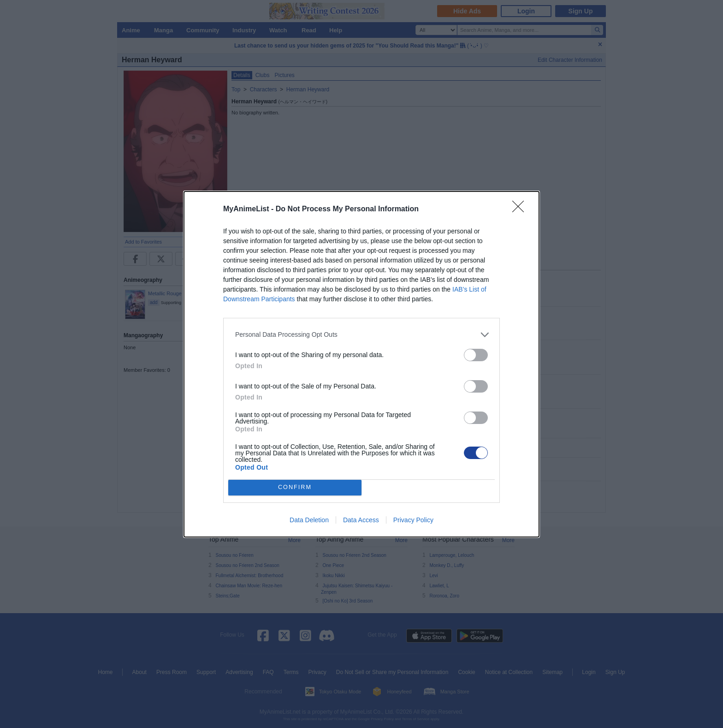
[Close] (521, 209)
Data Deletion (309, 520)
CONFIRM (295, 487)
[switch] (476, 355)
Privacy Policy (413, 520)
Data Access (361, 520)
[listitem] (361, 335)
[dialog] (361, 364)
